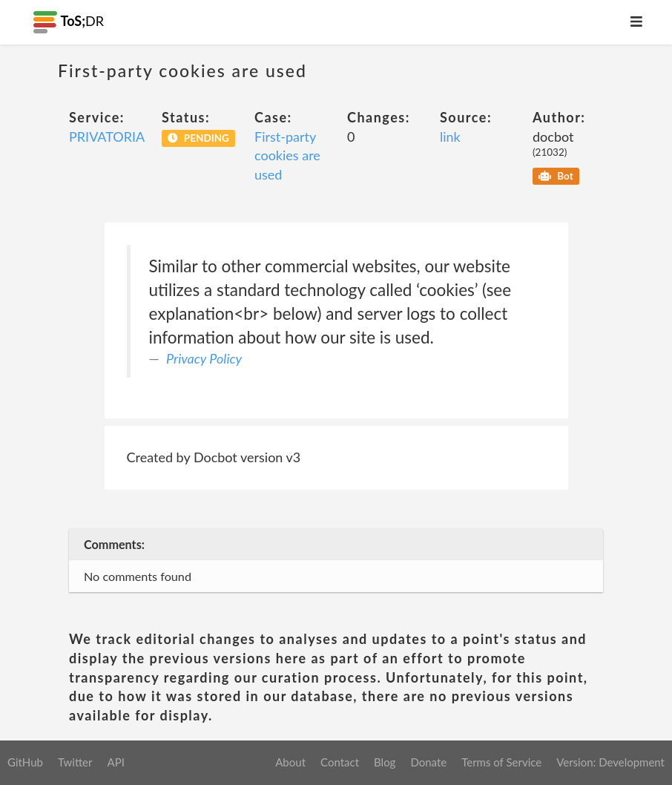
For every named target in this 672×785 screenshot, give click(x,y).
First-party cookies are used (287, 155)
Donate (428, 762)
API (115, 762)
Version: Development (610, 762)
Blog (385, 762)
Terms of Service (501, 762)
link (450, 137)
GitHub (25, 762)
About (290, 762)
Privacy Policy (204, 358)
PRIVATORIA (107, 137)
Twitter (75, 762)
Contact (340, 762)
